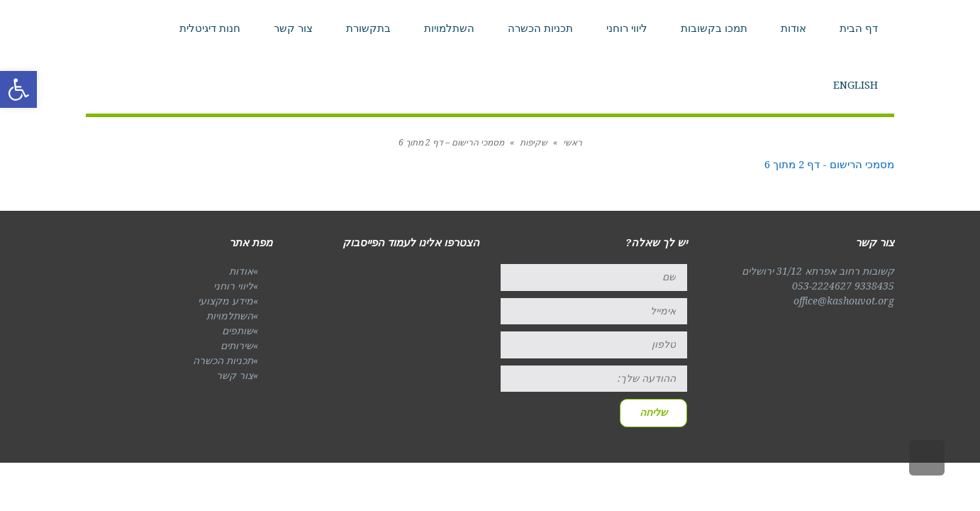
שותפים (238, 331)
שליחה (653, 412)
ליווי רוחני (233, 286)
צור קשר (235, 375)
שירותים (237, 346)
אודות (241, 271)
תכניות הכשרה (223, 361)
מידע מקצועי (225, 301)
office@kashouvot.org (844, 301)
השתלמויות (230, 316)
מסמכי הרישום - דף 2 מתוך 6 (829, 165)
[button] (18, 89)
